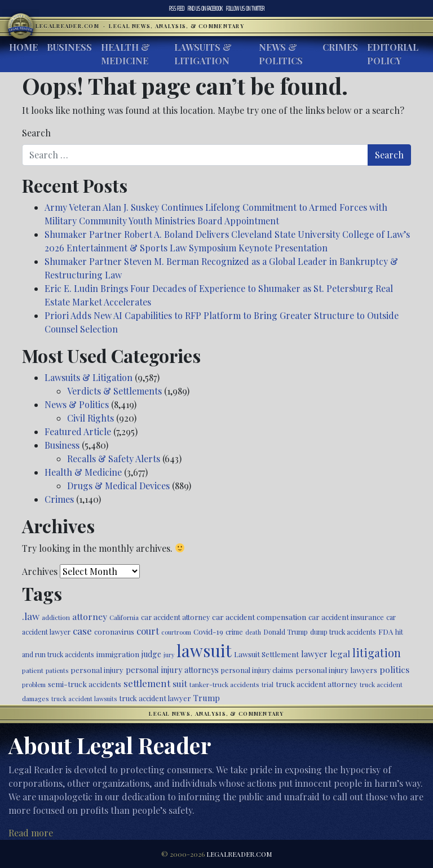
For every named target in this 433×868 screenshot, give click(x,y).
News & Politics (281, 54)
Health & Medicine (125, 54)
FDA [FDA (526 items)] (386, 632)
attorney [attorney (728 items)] (90, 616)
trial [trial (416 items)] (268, 685)
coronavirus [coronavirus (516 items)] (114, 632)
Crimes (340, 47)
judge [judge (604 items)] (151, 654)
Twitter (245, 8)
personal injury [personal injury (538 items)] (97, 670)
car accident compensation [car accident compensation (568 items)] (259, 617)
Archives (40, 571)
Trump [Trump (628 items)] (207, 698)
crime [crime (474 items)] (234, 632)
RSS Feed (177, 8)
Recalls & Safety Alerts (114, 459)
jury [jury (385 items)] (169, 655)
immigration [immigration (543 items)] (118, 654)
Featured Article (78, 431)
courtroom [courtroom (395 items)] (176, 632)
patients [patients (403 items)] (57, 670)
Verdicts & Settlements (114, 391)
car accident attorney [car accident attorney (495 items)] (175, 617)
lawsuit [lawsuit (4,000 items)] (204, 650)
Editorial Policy (393, 54)
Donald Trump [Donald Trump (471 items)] (286, 632)
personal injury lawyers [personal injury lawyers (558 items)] (336, 670)
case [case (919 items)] (82, 630)
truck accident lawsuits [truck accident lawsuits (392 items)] (84, 699)
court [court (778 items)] (148, 631)
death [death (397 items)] (253, 632)
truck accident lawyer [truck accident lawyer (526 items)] (155, 698)
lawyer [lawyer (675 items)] (314, 654)
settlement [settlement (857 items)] (147, 683)
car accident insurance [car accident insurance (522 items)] (346, 617)
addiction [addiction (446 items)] (56, 617)
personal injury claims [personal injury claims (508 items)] (257, 670)
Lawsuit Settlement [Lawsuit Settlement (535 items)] (266, 654)
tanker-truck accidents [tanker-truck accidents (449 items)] (224, 684)
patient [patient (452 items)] (33, 670)
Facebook (205, 8)
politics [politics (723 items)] (394, 669)
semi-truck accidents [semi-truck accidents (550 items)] (85, 684)
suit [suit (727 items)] (180, 683)
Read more (31, 833)
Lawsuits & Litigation (203, 54)
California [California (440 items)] (124, 617)
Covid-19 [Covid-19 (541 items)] (208, 632)
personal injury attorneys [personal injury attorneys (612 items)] (172, 670)
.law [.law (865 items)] (31, 616)
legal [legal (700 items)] (340, 654)
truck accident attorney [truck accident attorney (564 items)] (317, 684)
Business (69, 47)
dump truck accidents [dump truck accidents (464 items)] (343, 632)
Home (23, 47)
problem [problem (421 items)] (34, 685)
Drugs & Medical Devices (118, 486)
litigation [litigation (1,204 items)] (377, 653)
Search (36, 133)
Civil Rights (90, 418)
